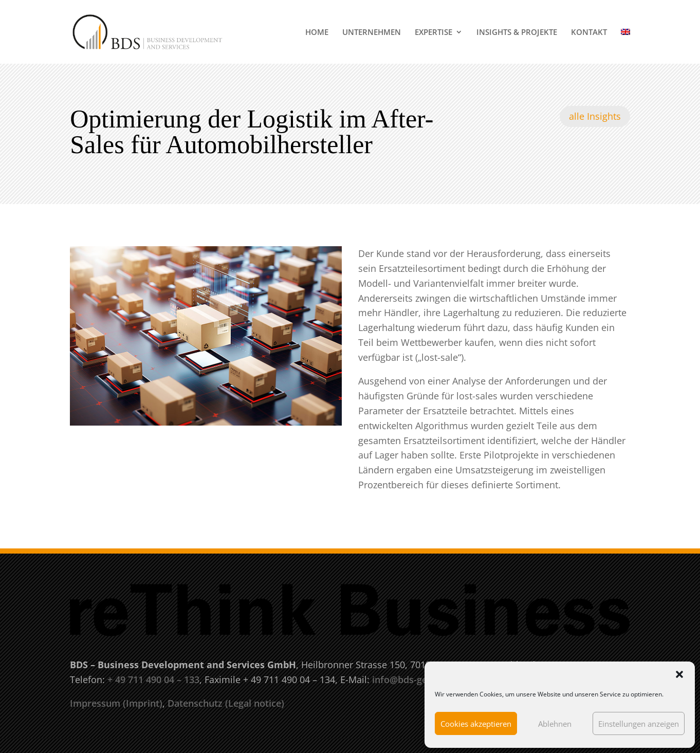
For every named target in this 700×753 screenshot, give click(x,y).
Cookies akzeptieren (476, 724)
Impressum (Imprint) (116, 703)
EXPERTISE (434, 33)
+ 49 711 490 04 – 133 (153, 679)
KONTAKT (589, 33)
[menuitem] (625, 46)
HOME (317, 33)
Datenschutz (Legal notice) (226, 703)
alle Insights (595, 116)
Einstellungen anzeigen (639, 724)
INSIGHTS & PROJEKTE (517, 33)
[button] (679, 674)
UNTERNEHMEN (372, 33)
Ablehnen (555, 724)
